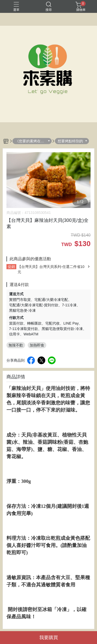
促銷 (11, 267)
